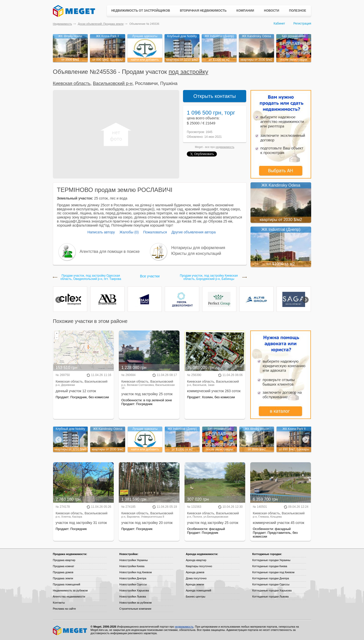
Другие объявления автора (194, 232)
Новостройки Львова (133, 597)
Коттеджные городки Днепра (271, 578)
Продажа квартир (64, 560)
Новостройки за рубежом (135, 603)
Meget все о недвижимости (70, 630)
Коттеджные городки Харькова (272, 590)
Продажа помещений (66, 584)
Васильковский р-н (113, 83)
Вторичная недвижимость (203, 11)
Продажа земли (63, 578)
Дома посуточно (196, 578)
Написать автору (101, 232)
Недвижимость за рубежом (70, 590)
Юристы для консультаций (196, 253)
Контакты (59, 603)
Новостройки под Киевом (135, 572)
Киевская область (72, 83)
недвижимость (225, 147)
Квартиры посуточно (199, 566)
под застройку (188, 72)
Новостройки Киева (132, 566)
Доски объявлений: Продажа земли (101, 24)
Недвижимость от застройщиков (141, 11)
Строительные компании (135, 609)
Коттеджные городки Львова (270, 597)
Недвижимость (62, 24)
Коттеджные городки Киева (270, 566)
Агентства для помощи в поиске (110, 251)
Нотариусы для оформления (198, 248)
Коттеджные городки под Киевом (273, 572)
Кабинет (279, 24)
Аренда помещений (198, 590)
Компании (245, 11)
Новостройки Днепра (133, 578)
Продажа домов (63, 572)
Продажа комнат (64, 566)
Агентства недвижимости (69, 597)
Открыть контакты (215, 96)
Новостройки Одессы (133, 584)
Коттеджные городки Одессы (271, 584)
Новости (271, 11)
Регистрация (302, 24)
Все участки (150, 276)
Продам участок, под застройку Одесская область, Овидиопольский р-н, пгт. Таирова (91, 277)
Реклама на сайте (64, 609)
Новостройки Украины (134, 560)
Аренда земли (195, 584)
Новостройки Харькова (134, 590)
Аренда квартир (196, 560)
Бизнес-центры (196, 597)
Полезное (298, 11)
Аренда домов (195, 572)
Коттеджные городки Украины (271, 560)
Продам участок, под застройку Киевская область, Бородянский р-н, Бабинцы (209, 277)
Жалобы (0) (129, 232)
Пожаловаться (155, 232)
